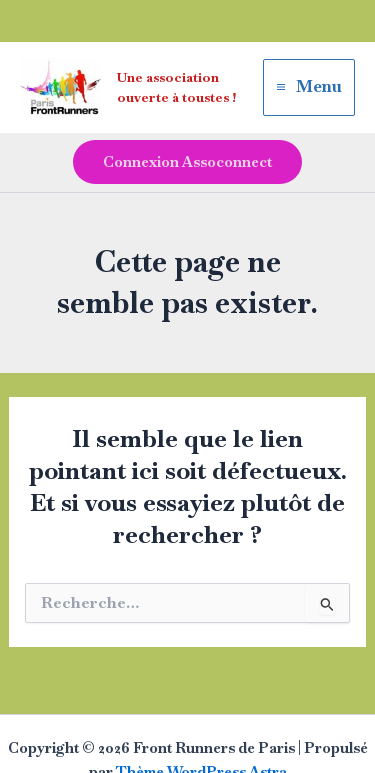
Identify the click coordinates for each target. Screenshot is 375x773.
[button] (187, 162)
